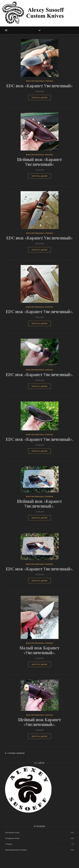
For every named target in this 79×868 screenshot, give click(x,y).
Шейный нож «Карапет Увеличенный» (40, 162)
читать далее (40, 97)
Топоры (9, 844)
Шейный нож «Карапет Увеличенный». (40, 503)
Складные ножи (12, 838)
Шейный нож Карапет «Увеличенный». (40, 722)
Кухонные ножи (12, 832)
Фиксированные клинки (40, 81)
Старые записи (15, 753)
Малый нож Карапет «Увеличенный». (40, 650)
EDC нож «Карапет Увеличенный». (40, 311)
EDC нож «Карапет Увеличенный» (40, 86)
